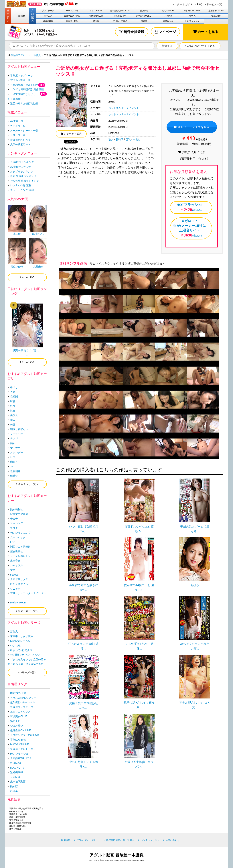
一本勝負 (20, 16)
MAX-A (192, 16)
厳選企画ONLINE (216, 11)
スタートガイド (183, 4)
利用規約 (66, 840)
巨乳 (128, 139)
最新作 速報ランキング (23, 176)
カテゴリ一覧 (18, 126)
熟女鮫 (96, 21)
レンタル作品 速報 (21, 185)
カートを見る (206, 32)
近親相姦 (15, 471)
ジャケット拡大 (71, 134)
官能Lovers (168, 21)
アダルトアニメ (120, 21)
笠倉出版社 (17, 551)
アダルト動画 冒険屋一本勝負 (116, 855)
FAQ (200, 4)
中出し (137, 139)
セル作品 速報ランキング (25, 181)
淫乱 (13, 406)
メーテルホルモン (20, 556)
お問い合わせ (173, 840)
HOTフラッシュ (192, 21)
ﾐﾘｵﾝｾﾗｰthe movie (192, 11)
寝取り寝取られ (19, 429)
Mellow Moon (18, 603)
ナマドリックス (19, 579)
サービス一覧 (214, 4)
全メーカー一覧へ (27, 611)
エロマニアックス (72, 16)
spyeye (14, 575)
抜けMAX (48, 16)
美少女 (14, 415)
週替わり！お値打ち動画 (24, 103)
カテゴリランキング (22, 172)
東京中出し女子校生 (22, 636)
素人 (13, 420)
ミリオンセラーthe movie (25, 735)
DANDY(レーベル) (21, 641)
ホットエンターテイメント (124, 108)
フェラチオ (17, 434)
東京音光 (15, 561)
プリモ (14, 528)
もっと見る (27, 277)
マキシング (17, 523)
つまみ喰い (216, 16)
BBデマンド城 (72, 11)
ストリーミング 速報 (22, 190)
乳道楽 (144, 21)
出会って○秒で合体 (21, 650)
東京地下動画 (72, 21)
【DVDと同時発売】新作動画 (27, 89)
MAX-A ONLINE (19, 744)
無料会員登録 (132, 32)
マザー (14, 570)
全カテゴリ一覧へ (27, 484)
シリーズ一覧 (18, 135)
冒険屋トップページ (22, 76)
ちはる (195, 585)
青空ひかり (17, 267)
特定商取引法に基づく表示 (120, 840)
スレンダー (17, 452)
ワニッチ (15, 589)
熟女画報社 (17, 509)
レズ (13, 457)
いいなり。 (17, 645)
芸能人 (14, 631)
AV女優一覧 (17, 121)
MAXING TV (120, 16)
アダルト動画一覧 (20, 80)
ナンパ (14, 438)
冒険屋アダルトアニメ (23, 749)
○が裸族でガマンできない (25, 655)
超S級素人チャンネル (120, 11)
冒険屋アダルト (19, 55)
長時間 (120, 139)
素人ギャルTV (168, 11)
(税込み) (190, 207)
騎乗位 (14, 476)
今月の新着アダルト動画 (24, 85)
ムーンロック (18, 537)
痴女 (13, 443)
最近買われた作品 (20, 140)
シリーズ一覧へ (27, 672)
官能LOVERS (18, 740)
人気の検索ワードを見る (200, 46)
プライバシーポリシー (88, 840)
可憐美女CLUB (96, 16)
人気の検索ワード (20, 144)
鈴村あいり (38, 234)
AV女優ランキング (21, 167)
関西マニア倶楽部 (20, 547)
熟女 (111, 139)
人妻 (13, 392)
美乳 (13, 425)
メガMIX (168, 16)
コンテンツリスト (150, 840)
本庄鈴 (17, 234)
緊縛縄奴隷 (48, 21)
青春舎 (14, 519)
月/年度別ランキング (22, 162)
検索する (167, 46)
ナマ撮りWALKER (144, 16)
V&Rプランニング (21, 533)
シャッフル (17, 565)
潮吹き (14, 462)
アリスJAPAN (96, 11)
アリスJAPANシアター (23, 698)
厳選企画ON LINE (21, 730)
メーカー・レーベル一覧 (24, 131)
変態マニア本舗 (19, 514)
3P (12, 467)
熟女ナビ (144, 11)
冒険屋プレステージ (22, 707)
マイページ (165, 32)
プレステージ (48, 11)
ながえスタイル (19, 584)
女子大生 (15, 448)
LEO (13, 542)
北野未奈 (38, 267)
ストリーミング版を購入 (192, 127)
